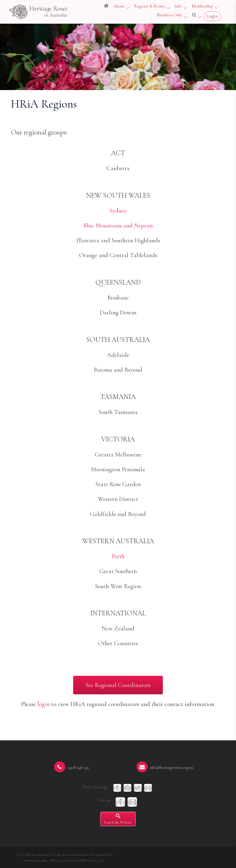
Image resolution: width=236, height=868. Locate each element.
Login (212, 16)
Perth (118, 556)
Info (178, 6)
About (119, 6)
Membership (202, 6)
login (44, 704)
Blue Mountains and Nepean (118, 225)
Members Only (169, 15)
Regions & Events (149, 6)
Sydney (118, 211)
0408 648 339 (78, 768)
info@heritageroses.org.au (171, 768)
